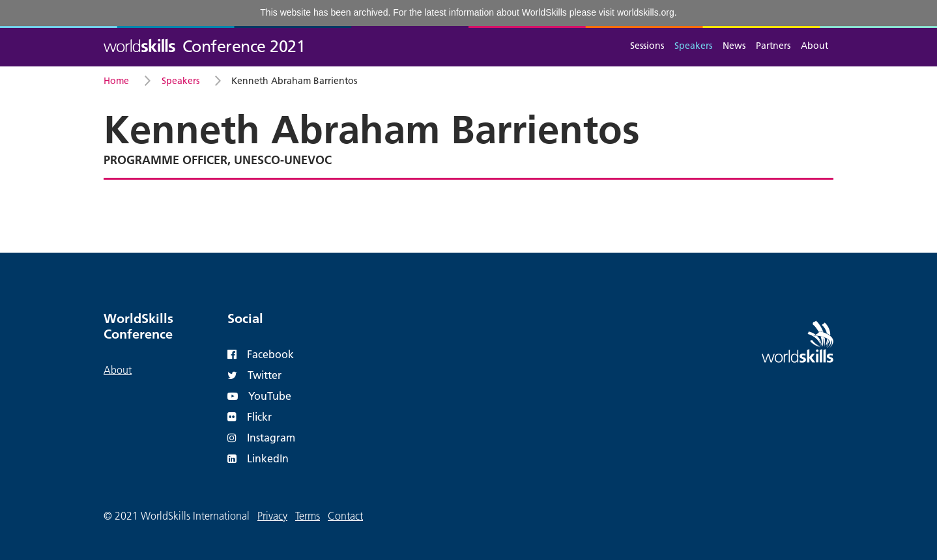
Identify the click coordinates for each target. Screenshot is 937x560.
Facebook (261, 354)
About (814, 46)
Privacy (272, 516)
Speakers (693, 46)
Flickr (250, 416)
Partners (773, 46)
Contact (345, 516)
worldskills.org (646, 12)
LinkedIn (258, 458)
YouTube (259, 396)
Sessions (647, 46)
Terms (308, 516)
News (734, 46)
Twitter (254, 375)
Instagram (261, 437)
